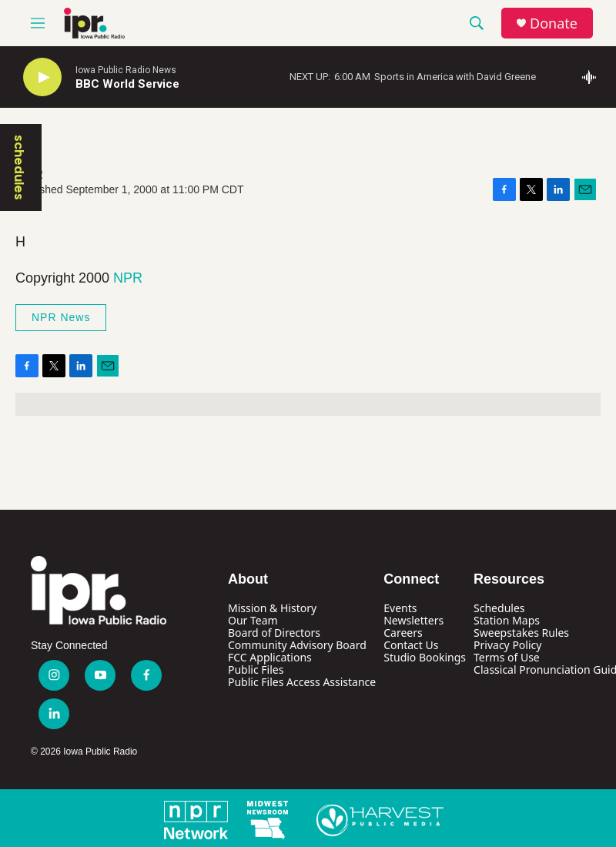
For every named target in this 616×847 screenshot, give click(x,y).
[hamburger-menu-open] (38, 23)
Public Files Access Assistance (302, 682)
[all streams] (593, 77)
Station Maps (507, 620)
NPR (128, 278)
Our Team (253, 620)
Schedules (499, 608)
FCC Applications (270, 657)
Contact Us (411, 645)
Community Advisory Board (297, 645)
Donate (554, 23)
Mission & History (272, 608)
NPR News (61, 317)
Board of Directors (274, 633)
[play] (42, 77)
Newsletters (413, 620)
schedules (19, 167)
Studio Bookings (425, 657)
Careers (403, 633)
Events (400, 608)
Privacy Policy (507, 645)
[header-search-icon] (477, 23)
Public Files (256, 670)
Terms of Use (507, 657)
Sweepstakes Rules (521, 633)
